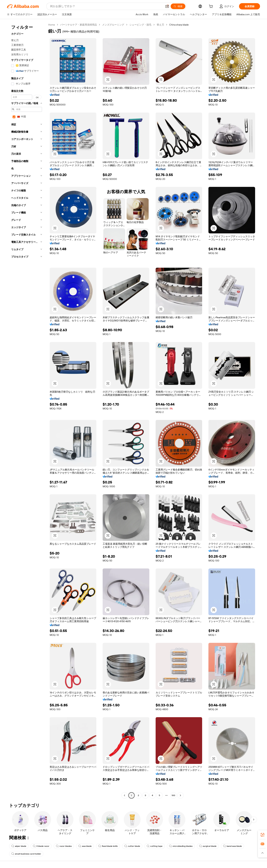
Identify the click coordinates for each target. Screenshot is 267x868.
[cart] (212, 7)
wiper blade (19, 846)
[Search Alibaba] (106, 6)
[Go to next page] (180, 795)
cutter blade (132, 846)
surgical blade (208, 846)
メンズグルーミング (113, 25)
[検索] (178, 6)
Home (52, 25)
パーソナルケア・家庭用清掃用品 (79, 25)
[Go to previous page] (124, 795)
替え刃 (160, 25)
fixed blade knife (108, 846)
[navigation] (27, 410)
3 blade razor (41, 846)
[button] (167, 6)
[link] (262, 835)
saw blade (85, 846)
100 (173, 795)
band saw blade (232, 846)
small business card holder (26, 854)
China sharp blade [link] (179, 25)
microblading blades (181, 846)
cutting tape (155, 846)
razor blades (64, 846)
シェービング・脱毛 (140, 25)
